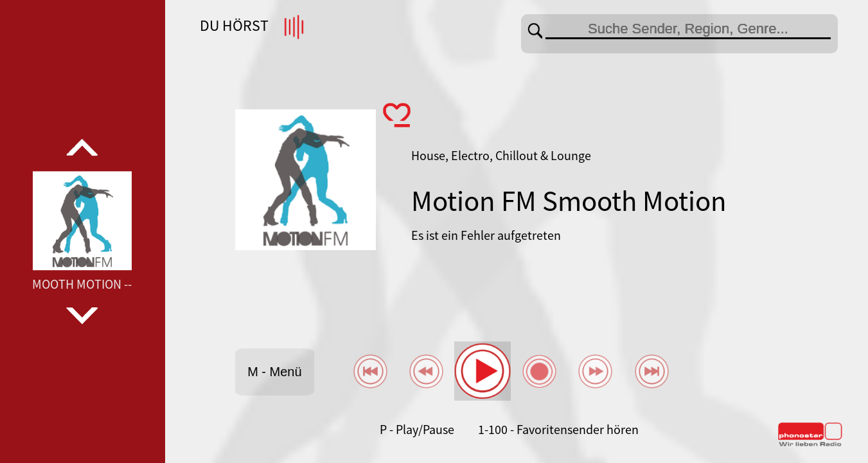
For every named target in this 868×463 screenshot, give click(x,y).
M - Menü (274, 372)
